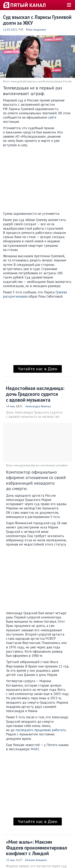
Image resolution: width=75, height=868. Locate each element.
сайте (52, 117)
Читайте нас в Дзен (38, 369)
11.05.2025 (10, 30)
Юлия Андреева (36, 30)
